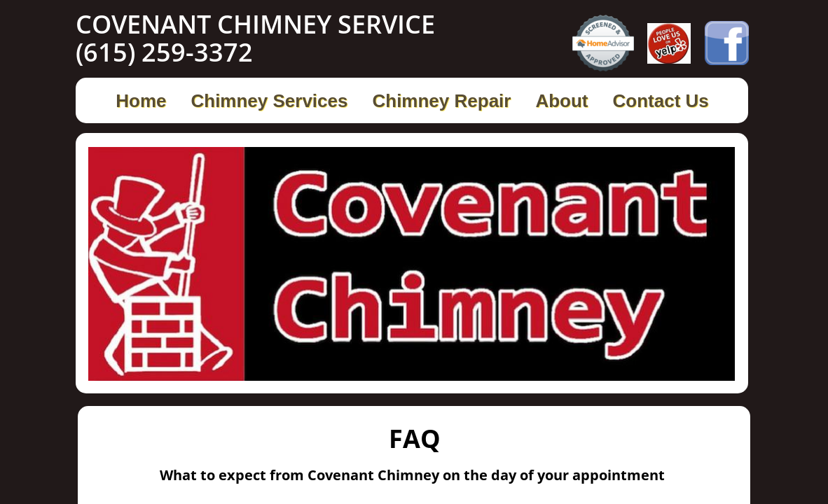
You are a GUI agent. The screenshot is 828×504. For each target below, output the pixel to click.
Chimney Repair (441, 101)
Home (141, 101)
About (561, 101)
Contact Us (661, 101)
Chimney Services (269, 101)
